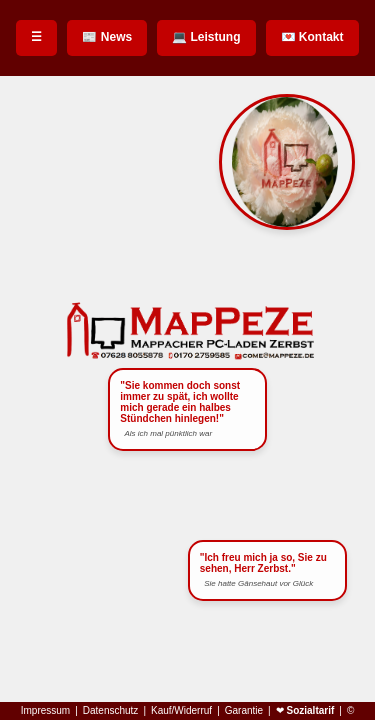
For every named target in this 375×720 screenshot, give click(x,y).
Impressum (45, 711)
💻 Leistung (206, 37)
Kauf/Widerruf (181, 711)
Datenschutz (111, 711)
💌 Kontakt (312, 37)
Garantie (244, 711)
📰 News (107, 37)
